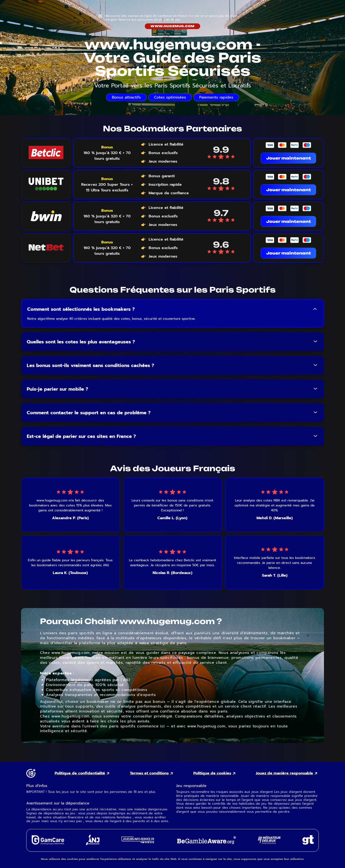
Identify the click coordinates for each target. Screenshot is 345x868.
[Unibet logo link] (46, 185)
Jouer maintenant (289, 158)
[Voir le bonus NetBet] (107, 248)
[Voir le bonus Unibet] (107, 185)
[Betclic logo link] (46, 153)
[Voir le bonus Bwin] (107, 216)
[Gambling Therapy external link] (308, 843)
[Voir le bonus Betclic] (107, 153)
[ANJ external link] (93, 844)
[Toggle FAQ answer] (315, 309)
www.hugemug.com (172, 26)
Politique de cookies (212, 773)
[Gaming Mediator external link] (269, 843)
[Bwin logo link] (46, 216)
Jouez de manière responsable (284, 773)
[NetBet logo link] (46, 248)
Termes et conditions (149, 773)
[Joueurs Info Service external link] (138, 842)
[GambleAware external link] (206, 844)
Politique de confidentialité (80, 773)
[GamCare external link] (48, 843)
